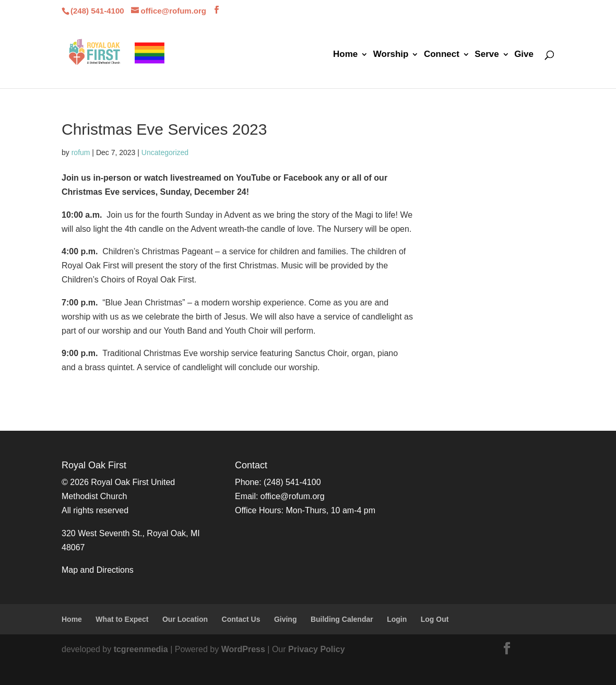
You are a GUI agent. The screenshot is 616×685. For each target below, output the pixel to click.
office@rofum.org (293, 496)
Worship (391, 55)
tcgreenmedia (141, 649)
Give (524, 55)
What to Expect (122, 619)
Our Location (185, 619)
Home (345, 55)
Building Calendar (342, 619)
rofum (81, 152)
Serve (487, 55)
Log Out (435, 619)
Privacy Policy (317, 649)
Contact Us (241, 619)
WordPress (243, 649)
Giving (286, 619)
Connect (442, 55)
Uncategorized (165, 152)
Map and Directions (98, 570)
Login (397, 619)
